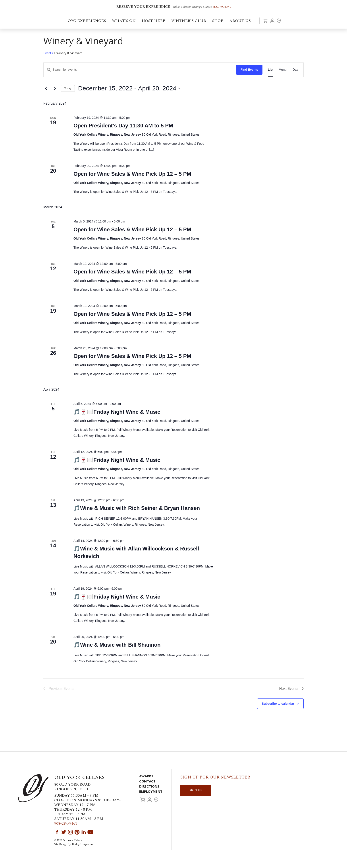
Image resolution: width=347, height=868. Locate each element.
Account (272, 21)
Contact (147, 781)
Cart (265, 21)
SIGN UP (196, 790)
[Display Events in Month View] (283, 70)
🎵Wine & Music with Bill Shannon (117, 645)
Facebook (57, 832)
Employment (151, 791)
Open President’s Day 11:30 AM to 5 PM (123, 126)
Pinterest (77, 832)
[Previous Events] (46, 88)
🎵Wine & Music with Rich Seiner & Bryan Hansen (137, 508)
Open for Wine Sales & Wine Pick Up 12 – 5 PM (132, 174)
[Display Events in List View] (271, 70)
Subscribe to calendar (278, 704)
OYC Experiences (87, 21)
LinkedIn (84, 832)
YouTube (90, 832)
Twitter (64, 832)
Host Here (154, 21)
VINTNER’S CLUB (189, 21)
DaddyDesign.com (83, 844)
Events (48, 53)
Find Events (249, 70)
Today (68, 88)
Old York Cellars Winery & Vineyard (50, 45)
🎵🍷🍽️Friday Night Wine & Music (117, 412)
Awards (146, 776)
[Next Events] (55, 88)
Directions (149, 786)
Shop (218, 21)
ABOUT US (240, 21)
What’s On (124, 21)
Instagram (70, 832)
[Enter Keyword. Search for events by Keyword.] (140, 70)
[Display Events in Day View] (295, 70)
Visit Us (279, 21)
